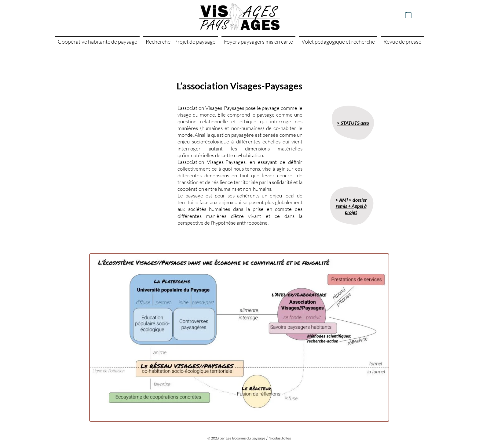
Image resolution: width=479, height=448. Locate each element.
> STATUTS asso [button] (353, 123)
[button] (181, 38)
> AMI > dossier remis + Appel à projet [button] (351, 206)
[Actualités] (408, 18)
